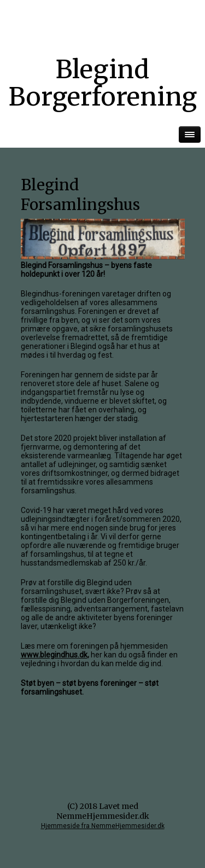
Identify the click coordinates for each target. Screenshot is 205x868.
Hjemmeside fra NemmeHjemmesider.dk (103, 826)
